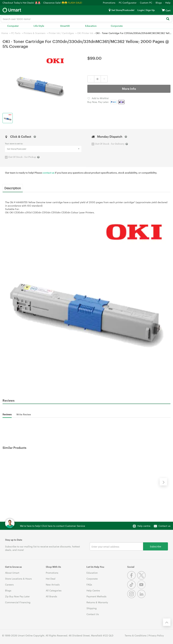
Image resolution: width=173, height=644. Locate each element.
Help (168, 3)
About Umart (12, 573)
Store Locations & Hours (18, 579)
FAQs (89, 585)
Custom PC (146, 3)
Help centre (144, 526)
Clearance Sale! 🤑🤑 (55, 3)
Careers (9, 585)
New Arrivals (53, 585)
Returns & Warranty (97, 602)
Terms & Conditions (136, 635)
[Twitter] (142, 579)
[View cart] (163, 10)
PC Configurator (128, 3)
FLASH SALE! (75, 3)
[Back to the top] (167, 622)
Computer (13, 26)
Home (5, 33)
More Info (129, 89)
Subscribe (156, 546)
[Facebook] (132, 579)
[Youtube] (142, 588)
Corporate (117, 26)
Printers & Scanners (35, 33)
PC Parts (16, 33)
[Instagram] (132, 597)
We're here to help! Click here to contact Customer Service (52, 526)
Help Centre (93, 590)
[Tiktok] (132, 588)
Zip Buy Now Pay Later (17, 596)
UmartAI (65, 26)
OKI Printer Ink (85, 33)
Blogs (159, 3)
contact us (48, 173)
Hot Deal (51, 579)
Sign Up (150, 10)
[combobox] (86, 19)
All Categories (54, 590)
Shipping (92, 608)
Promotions (109, 3)
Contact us (164, 526)
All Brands (51, 596)
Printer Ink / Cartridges (61, 33)
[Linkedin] (142, 597)
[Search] (168, 19)
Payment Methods (96, 596)
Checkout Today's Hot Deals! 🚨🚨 (22, 3)
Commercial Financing (18, 602)
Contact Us (93, 614)
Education (91, 26)
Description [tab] (13, 188)
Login (141, 10)
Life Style (39, 26)
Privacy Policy (156, 635)
